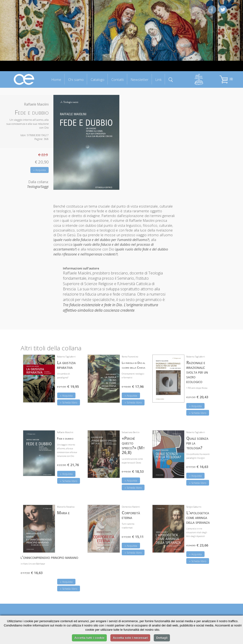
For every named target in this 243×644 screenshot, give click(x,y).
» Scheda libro (69, 402)
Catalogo (98, 79)
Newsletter (140, 79)
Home (56, 79)
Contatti (118, 79)
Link (159, 79)
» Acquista (40, 170)
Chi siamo (76, 79)
